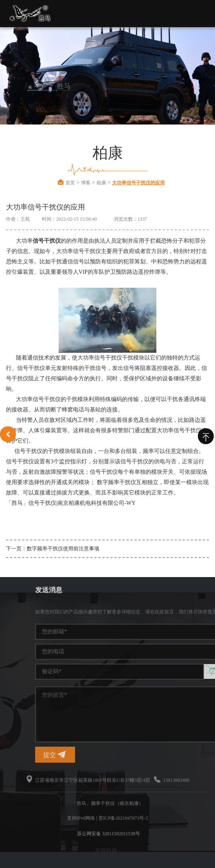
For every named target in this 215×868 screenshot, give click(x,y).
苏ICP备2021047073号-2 (123, 818)
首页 (70, 183)
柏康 (101, 183)
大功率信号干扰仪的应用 (138, 183)
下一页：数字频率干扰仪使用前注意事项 (53, 549)
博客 (86, 183)
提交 (156, 754)
